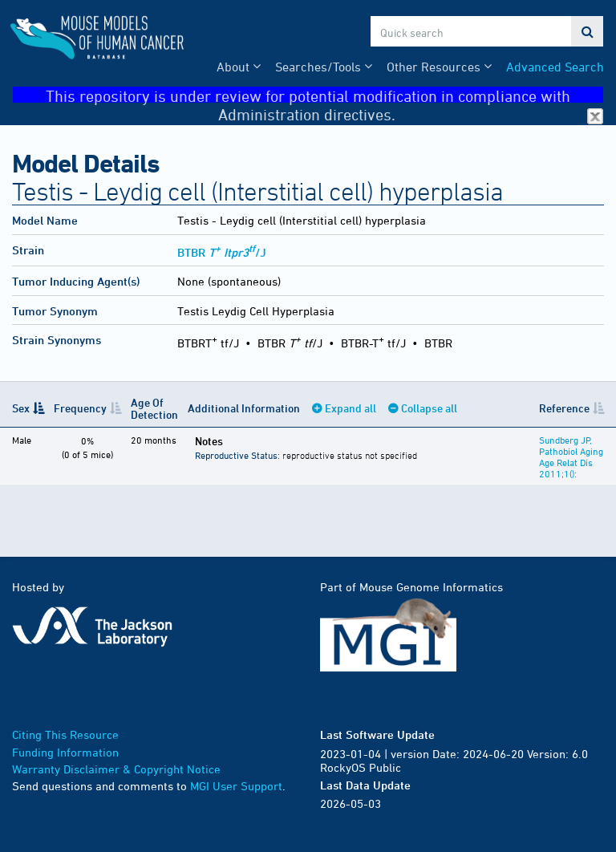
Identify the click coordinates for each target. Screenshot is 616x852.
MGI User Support (236, 786)
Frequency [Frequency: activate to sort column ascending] (80, 408)
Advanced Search (555, 67)
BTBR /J (222, 252)
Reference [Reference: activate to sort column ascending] (564, 408)
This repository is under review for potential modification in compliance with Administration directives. (324, 95)
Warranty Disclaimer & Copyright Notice (116, 769)
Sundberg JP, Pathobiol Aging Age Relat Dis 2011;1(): (571, 456)
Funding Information (65, 752)
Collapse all (429, 408)
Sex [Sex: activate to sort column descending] (21, 408)
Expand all (351, 408)
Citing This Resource (65, 734)
